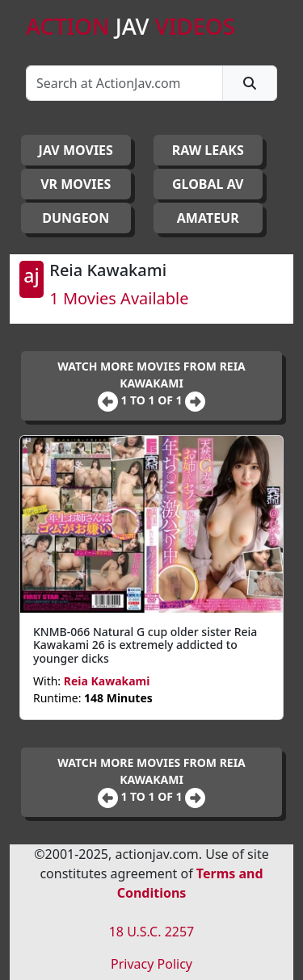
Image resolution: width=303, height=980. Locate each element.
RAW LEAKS (208, 150)
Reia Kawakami (107, 681)
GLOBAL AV (208, 184)
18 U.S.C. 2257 (152, 932)
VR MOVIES (76, 184)
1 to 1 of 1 (153, 400)
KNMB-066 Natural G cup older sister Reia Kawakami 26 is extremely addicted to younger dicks (145, 645)
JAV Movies (76, 150)
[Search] (124, 83)
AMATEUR (208, 218)
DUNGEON (76, 218)
